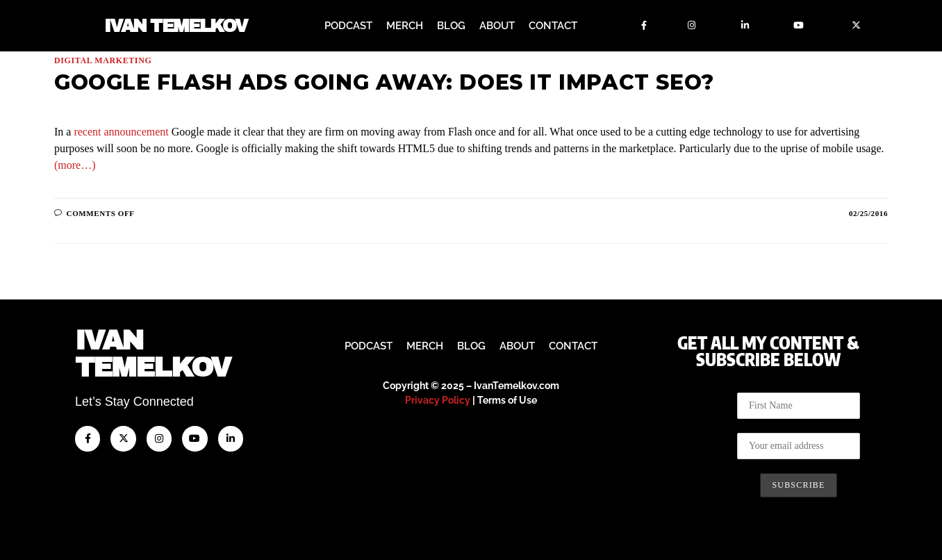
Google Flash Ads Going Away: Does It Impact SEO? (384, 82)
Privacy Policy (438, 400)
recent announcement (121, 132)
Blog (451, 26)
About (497, 26)
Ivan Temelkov (175, 26)
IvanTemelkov (152, 354)
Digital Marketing (103, 60)
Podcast (348, 26)
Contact (553, 26)
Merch (405, 26)
